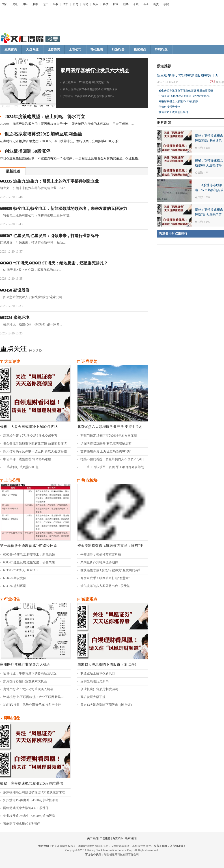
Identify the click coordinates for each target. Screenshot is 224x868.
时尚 (86, 4)
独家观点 (140, 49)
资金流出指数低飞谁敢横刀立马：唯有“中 (110, 546)
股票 (35, 4)
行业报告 (118, 49)
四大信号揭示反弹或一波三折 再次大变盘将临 (35, 451)
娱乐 (96, 4)
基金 (146, 4)
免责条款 (118, 838)
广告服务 (105, 838)
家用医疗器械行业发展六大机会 (95, 71)
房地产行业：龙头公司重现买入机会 (28, 689)
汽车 (65, 4)
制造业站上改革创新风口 (98, 673)
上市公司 (75, 49)
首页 (5, 4)
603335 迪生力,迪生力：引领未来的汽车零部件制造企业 (49, 181)
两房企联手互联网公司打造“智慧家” (105, 578)
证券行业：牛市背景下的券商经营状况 (30, 673)
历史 (75, 4)
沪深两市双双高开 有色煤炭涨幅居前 (106, 444)
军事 (55, 4)
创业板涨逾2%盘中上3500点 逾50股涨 (29, 816)
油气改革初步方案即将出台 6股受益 (105, 586)
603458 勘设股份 (15, 290)
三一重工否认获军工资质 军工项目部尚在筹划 (112, 467)
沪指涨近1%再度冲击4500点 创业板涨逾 (31, 800)
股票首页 (11, 49)
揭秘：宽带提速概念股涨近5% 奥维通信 (31, 783)
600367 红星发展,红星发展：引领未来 (29, 562)
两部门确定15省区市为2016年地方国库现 (109, 436)
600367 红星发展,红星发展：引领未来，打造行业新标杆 (49, 236)
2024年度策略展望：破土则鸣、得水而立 (45, 117)
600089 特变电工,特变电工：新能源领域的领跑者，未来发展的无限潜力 (64, 209)
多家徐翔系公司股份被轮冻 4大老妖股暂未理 (34, 792)
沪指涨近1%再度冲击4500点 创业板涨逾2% (88, 96)
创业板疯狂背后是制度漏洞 (99, 689)
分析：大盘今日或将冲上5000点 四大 (29, 427)
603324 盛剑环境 (15, 318)
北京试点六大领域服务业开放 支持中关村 (110, 427)
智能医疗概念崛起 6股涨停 (22, 824)
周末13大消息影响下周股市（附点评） (108, 664)
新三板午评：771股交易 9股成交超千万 (86, 82)
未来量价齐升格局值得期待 (99, 562)
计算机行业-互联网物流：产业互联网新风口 (33, 697)
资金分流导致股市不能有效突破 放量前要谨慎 (90, 89)
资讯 (15, 4)
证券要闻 (54, 49)
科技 (106, 4)
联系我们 (130, 838)
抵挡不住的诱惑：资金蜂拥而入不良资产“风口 (112, 459)
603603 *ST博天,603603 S (20, 570)
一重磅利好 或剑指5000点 (21, 467)
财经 (25, 4)
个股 (136, 4)
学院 (166, 4)
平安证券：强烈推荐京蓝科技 (101, 555)
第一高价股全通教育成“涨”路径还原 (28, 546)
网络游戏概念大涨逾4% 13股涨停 (26, 808)
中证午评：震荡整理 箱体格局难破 (27, 459)
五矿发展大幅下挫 (93, 697)
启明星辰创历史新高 (95, 681)
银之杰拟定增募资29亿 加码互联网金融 (43, 134)
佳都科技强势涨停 (169, 107)
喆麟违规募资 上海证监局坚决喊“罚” (106, 451)
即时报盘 (161, 49)
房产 (45, 4)
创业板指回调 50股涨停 (27, 151)
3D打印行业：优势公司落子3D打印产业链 (32, 705)
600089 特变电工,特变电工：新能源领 (29, 555)
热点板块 (97, 49)
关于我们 (93, 838)
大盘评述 (32, 49)
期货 (156, 4)
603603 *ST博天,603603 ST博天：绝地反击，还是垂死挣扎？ (54, 263)
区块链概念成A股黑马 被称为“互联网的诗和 (111, 570)
